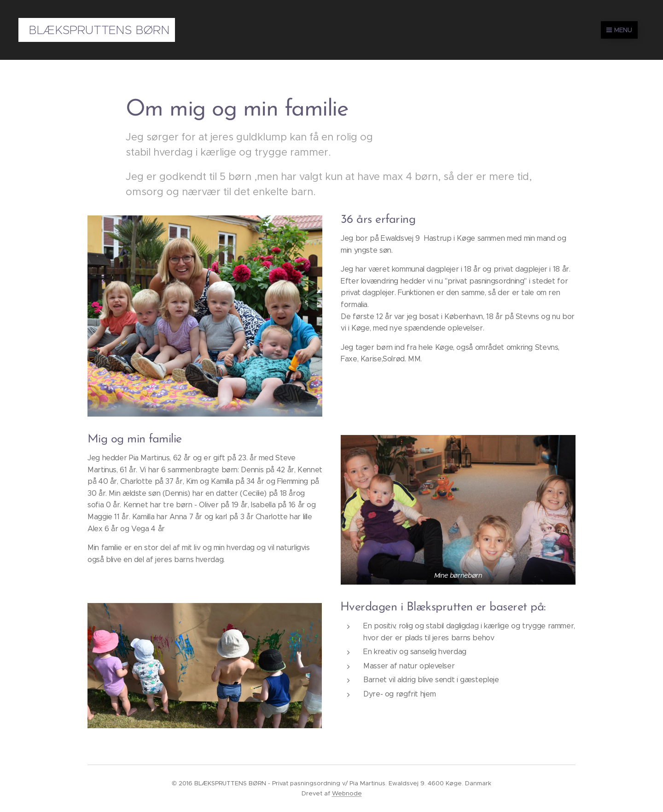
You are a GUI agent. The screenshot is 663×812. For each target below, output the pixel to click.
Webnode (347, 793)
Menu (619, 30)
